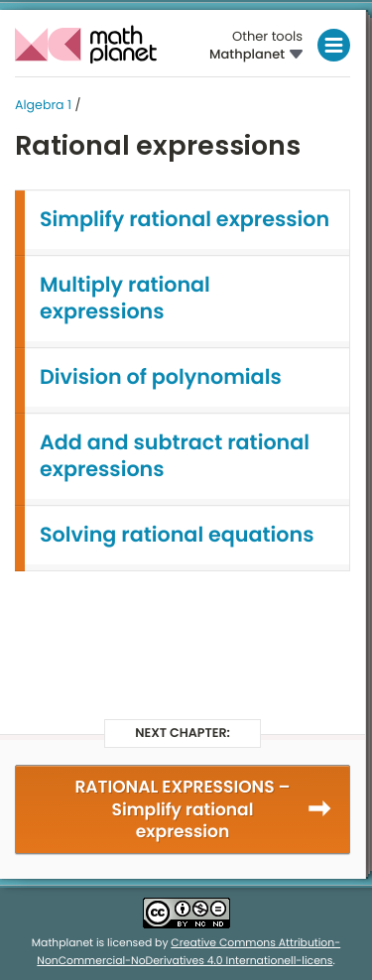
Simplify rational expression (185, 220)
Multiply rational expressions (125, 299)
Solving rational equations (177, 535)
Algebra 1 (43, 106)
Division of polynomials (161, 377)
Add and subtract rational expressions (175, 456)
